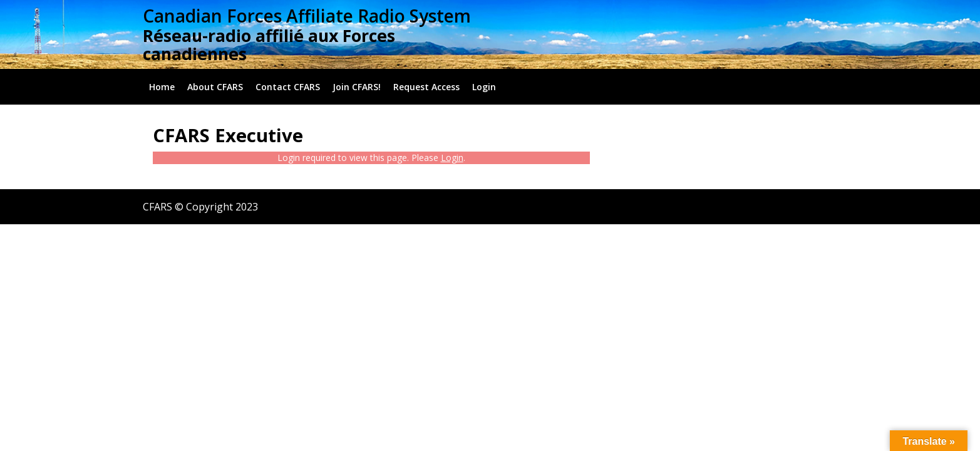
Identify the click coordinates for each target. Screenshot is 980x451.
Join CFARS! (357, 87)
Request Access (426, 87)
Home (162, 87)
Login (484, 87)
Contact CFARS (288, 87)
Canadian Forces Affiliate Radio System (307, 16)
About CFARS (215, 87)
